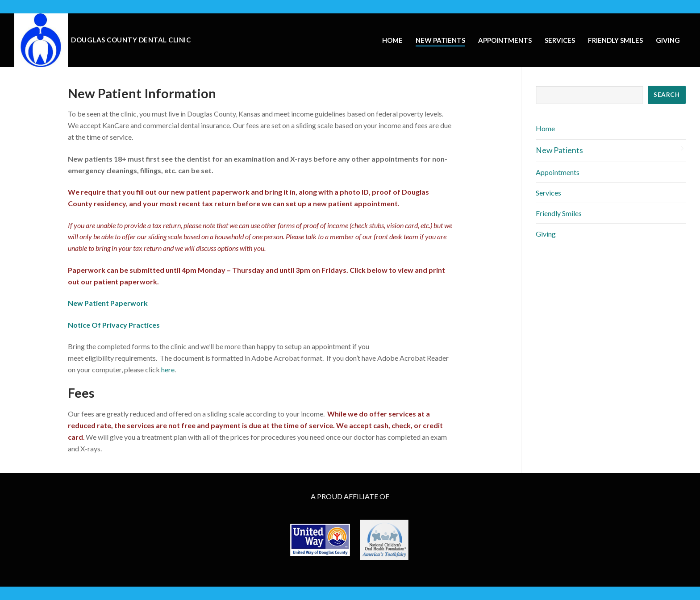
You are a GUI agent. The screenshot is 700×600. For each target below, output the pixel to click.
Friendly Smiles (559, 213)
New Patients (559, 150)
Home (545, 128)
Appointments (558, 172)
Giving (546, 234)
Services (548, 193)
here (168, 369)
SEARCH (667, 95)
